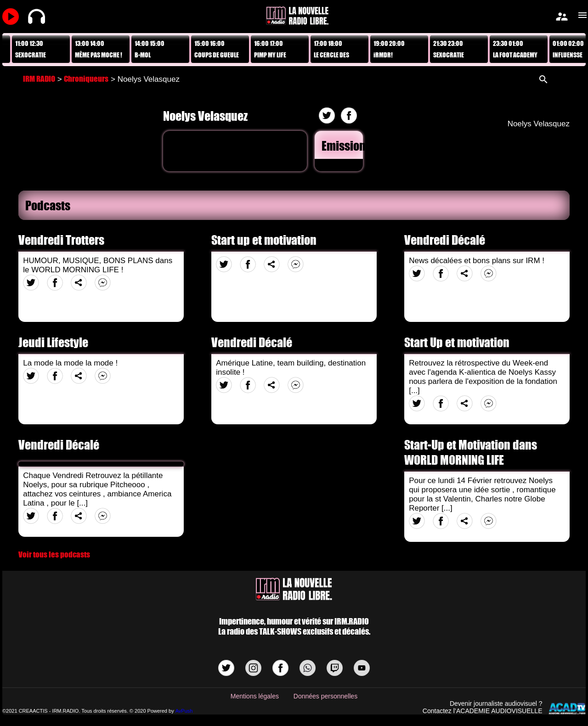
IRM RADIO (39, 79)
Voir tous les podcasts (54, 554)
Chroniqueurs (86, 79)
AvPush (184, 711)
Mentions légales (255, 696)
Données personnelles (325, 696)
